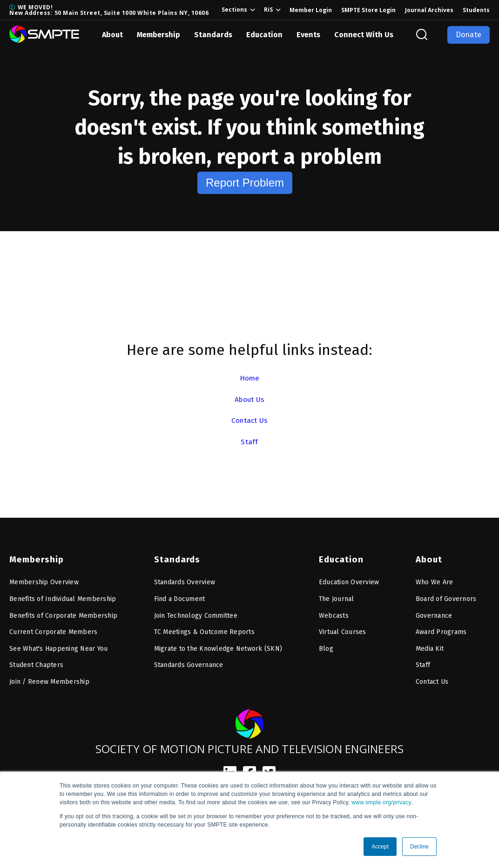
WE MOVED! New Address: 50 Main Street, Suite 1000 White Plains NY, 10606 (109, 10)
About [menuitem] (429, 558)
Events (308, 35)
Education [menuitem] (340, 558)
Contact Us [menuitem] (432, 679)
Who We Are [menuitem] (435, 580)
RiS (268, 10)
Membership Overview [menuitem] (44, 580)
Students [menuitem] (476, 10)
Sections (234, 10)
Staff (249, 442)
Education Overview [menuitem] (349, 580)
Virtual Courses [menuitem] (343, 630)
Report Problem (245, 183)
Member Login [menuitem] (311, 10)
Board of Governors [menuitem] (446, 597)
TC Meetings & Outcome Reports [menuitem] (204, 630)
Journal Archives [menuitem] (429, 10)
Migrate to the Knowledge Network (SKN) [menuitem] (218, 646)
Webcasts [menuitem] (334, 613)
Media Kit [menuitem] (430, 646)
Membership (158, 35)
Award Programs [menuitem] (441, 630)
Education (264, 35)
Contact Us (249, 420)
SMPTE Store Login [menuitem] (368, 10)
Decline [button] (419, 847)
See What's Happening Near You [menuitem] (58, 646)
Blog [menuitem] (326, 646)
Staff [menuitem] (423, 663)
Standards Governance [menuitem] (189, 663)
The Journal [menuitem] (337, 597)
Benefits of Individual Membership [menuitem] (63, 597)
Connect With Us (364, 35)
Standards (213, 35)
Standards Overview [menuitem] (185, 580)
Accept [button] (380, 847)
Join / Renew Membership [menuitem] (49, 679)
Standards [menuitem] (176, 558)
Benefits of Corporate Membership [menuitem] (63, 613)
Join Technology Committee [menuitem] (196, 613)
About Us (250, 399)
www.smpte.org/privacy (381, 802)
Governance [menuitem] (434, 613)
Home (249, 378)
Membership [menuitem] (36, 558)
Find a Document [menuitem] (180, 597)
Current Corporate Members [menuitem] (53, 630)
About (112, 35)
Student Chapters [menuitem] (36, 663)
